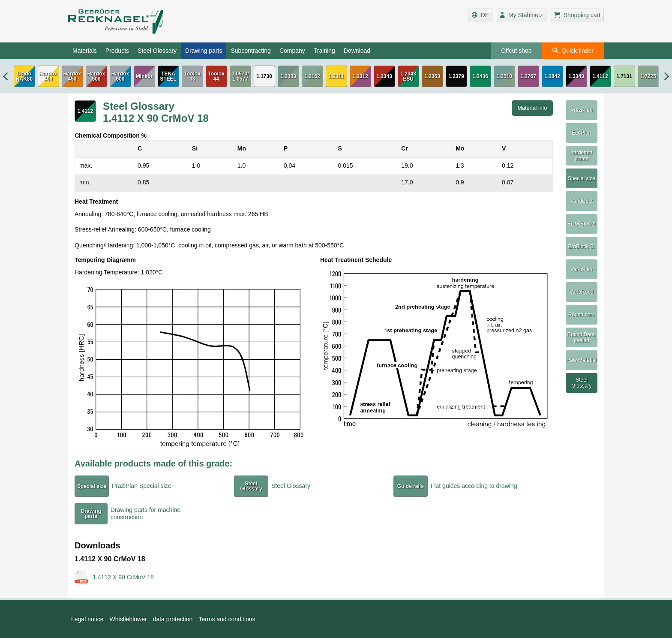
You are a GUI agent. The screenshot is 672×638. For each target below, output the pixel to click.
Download (357, 51)
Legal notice (87, 619)
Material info (532, 108)
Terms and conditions (227, 619)
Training (324, 51)
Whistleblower (128, 619)
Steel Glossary (157, 51)
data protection (173, 619)
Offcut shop (516, 51)
